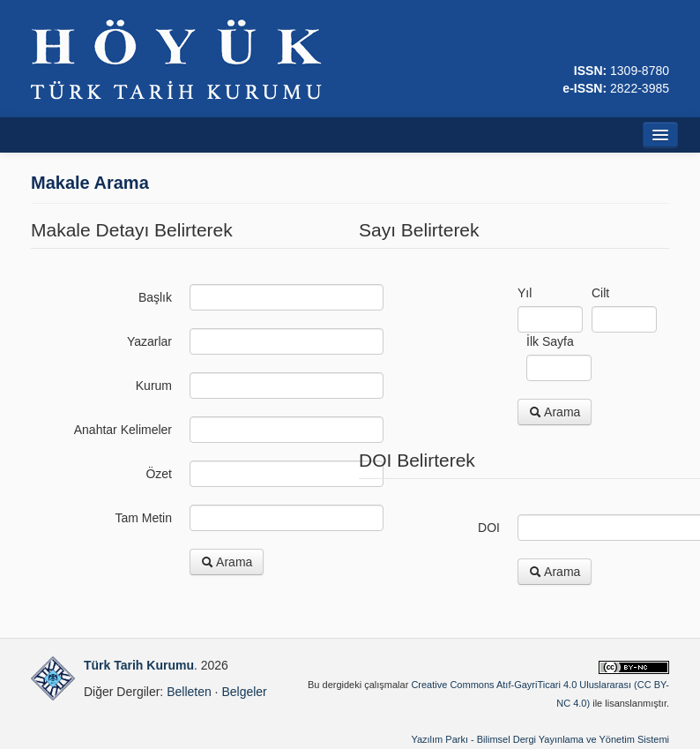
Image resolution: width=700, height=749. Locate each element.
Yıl (525, 293)
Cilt (600, 293)
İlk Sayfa (550, 341)
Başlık (155, 297)
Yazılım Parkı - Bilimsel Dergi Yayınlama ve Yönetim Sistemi (540, 739)
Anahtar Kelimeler (123, 430)
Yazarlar (149, 341)
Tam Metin (143, 518)
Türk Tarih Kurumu (139, 665)
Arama (227, 562)
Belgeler (244, 692)
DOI (489, 528)
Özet (159, 474)
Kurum (154, 386)
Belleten (189, 692)
